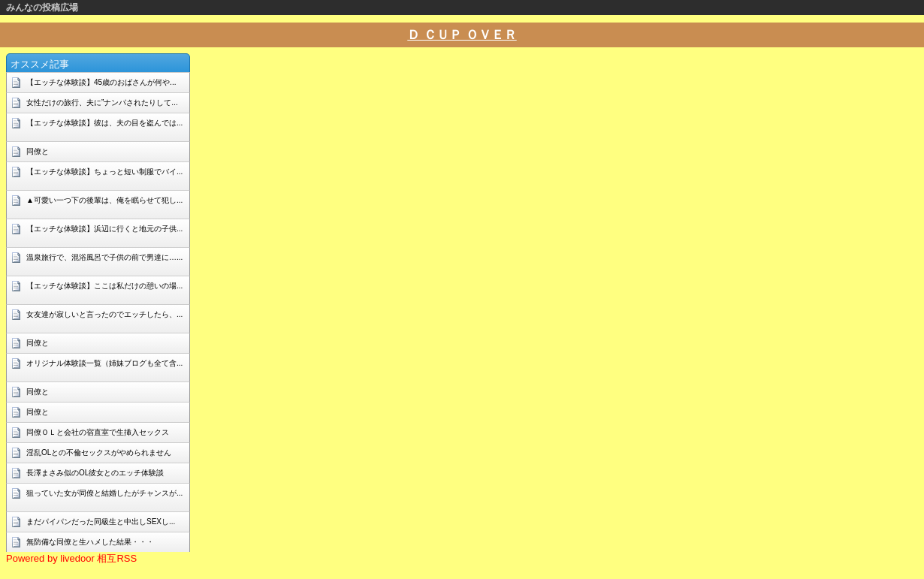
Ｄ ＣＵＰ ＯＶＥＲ (462, 35)
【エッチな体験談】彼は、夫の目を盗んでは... (104, 123)
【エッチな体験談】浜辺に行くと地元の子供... (104, 229)
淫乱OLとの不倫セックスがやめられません (99, 452)
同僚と (38, 151)
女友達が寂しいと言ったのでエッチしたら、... (104, 314)
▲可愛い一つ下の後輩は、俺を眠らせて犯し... (104, 200)
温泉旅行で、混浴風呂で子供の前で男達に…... (104, 257)
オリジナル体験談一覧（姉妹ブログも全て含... (104, 363)
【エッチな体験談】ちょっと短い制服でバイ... (104, 172)
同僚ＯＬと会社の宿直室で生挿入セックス (98, 432)
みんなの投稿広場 (42, 8)
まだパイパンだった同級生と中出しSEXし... (101, 522)
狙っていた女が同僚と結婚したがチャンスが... (104, 493)
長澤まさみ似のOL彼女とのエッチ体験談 (95, 473)
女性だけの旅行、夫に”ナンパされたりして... (102, 103)
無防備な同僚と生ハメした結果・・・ (90, 542)
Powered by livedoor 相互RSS (71, 558)
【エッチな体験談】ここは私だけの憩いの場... (104, 286)
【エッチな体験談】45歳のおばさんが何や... (101, 82)
